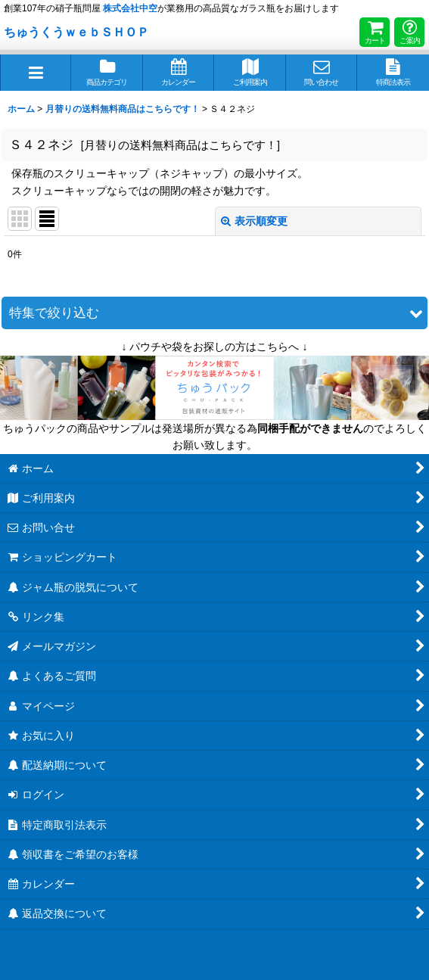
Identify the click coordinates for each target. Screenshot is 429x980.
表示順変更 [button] (254, 221)
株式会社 (130, 8)
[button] (36, 73)
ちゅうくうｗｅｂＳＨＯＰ (76, 32)
